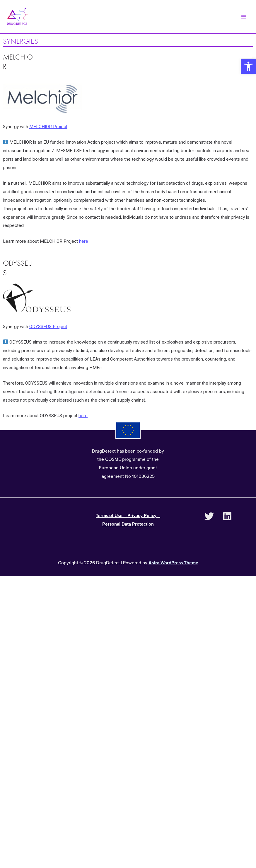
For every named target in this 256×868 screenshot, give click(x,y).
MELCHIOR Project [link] (48, 129)
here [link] (84, 243)
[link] (248, 66)
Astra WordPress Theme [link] (173, 565)
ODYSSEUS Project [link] (48, 329)
